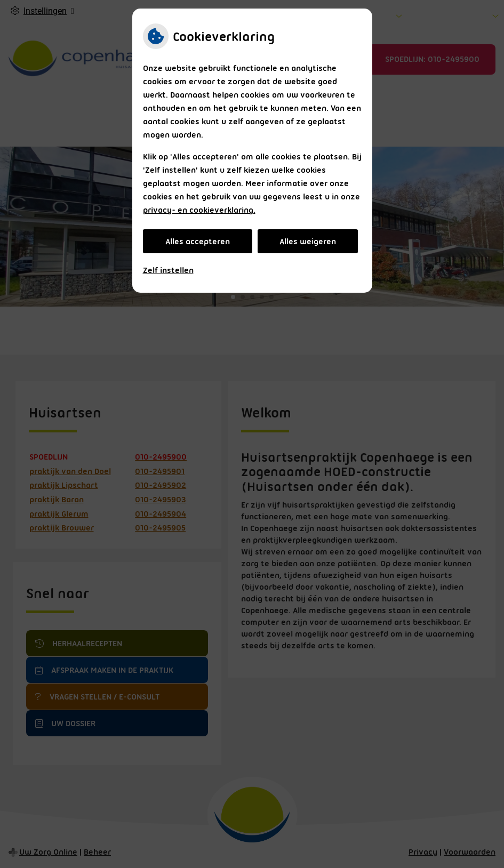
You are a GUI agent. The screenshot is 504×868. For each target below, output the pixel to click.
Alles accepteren (198, 242)
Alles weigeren (308, 242)
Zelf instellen (168, 270)
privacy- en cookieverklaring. (199, 210)
